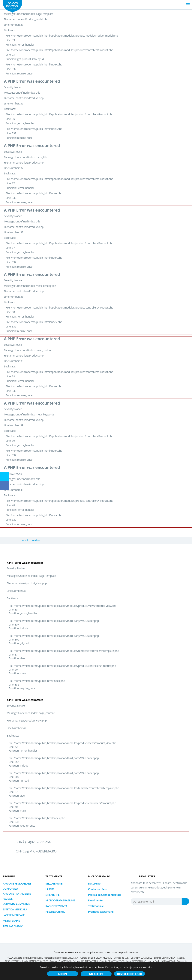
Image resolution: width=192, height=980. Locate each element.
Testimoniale (96, 906)
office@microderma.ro (36, 851)
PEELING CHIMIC (13, 926)
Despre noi (95, 884)
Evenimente (95, 900)
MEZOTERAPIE (11, 921)
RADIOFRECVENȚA (57, 906)
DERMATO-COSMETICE (16, 904)
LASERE (50, 889)
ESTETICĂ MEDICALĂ (15, 909)
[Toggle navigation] (188, 5)
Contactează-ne (97, 889)
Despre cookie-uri (129, 974)
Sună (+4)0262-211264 (33, 842)
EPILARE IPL (53, 895)
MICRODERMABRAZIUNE (60, 900)
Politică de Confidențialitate (105, 895)
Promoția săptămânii (101, 912)
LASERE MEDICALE (14, 915)
